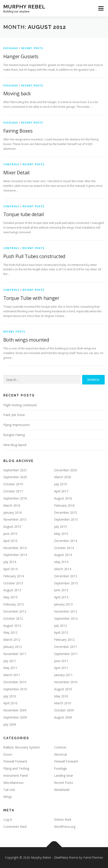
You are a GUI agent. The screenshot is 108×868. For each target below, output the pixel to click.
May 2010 (61, 696)
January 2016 (13, 513)
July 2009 (10, 724)
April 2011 (61, 668)
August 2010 (63, 689)
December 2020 (66, 470)
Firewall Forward (15, 761)
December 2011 (66, 647)
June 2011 (61, 661)
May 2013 (10, 597)
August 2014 (63, 555)
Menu (101, 8)
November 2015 (15, 519)
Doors (8, 754)
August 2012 (12, 626)
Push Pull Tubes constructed (34, 256)
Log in (8, 819)
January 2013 (63, 604)
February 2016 (64, 505)
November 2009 (15, 710)
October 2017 (13, 491)
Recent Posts (32, 48)
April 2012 (61, 632)
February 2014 (14, 576)
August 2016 (63, 498)
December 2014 (66, 541)
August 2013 (12, 590)
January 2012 (13, 647)
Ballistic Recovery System (22, 747)
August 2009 (63, 717)
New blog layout (15, 445)
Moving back (17, 93)
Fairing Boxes (18, 131)
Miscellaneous (13, 783)
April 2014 (10, 569)
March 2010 (63, 703)
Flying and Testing (16, 768)
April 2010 (10, 703)
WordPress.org (65, 827)
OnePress (61, 857)
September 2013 (66, 583)
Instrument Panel (16, 775)
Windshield (62, 790)
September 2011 (66, 654)
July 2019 (61, 484)
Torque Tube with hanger (31, 298)
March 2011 (12, 675)
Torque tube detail (24, 214)
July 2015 (61, 527)
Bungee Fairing (14, 435)
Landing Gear (64, 775)
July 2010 (10, 696)
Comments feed (15, 827)
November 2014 (15, 548)
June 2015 (10, 534)
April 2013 (61, 597)
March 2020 (63, 477)
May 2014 (61, 562)
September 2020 (15, 477)
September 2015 (66, 519)
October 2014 (64, 548)
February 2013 (14, 604)
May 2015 (61, 534)
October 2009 (64, 710)
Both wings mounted (26, 340)
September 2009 (15, 717)
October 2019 (13, 484)
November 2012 (66, 611)
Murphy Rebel (24, 7)
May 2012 (10, 632)
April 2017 (61, 491)
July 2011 (10, 661)
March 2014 (63, 569)
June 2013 (61, 590)
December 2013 (66, 576)
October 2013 (13, 583)
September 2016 (15, 498)
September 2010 (15, 689)
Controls (11, 164)
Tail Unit (9, 790)
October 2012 (13, 618)
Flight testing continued (20, 405)
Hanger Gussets (21, 56)
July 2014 (10, 562)
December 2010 (15, 682)
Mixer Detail (16, 172)
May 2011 (10, 668)
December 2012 (15, 611)
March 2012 (12, 640)
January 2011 (63, 675)
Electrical (60, 754)
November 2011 (15, 654)
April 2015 (10, 541)
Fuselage (11, 48)
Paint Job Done (14, 415)
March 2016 (12, 505)
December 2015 (66, 513)
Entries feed (63, 819)
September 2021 (15, 470)
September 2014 (15, 555)
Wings (8, 797)
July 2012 (61, 626)
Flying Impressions (17, 425)
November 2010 (66, 682)
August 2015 (12, 527)
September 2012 (66, 618)
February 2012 (64, 640)
